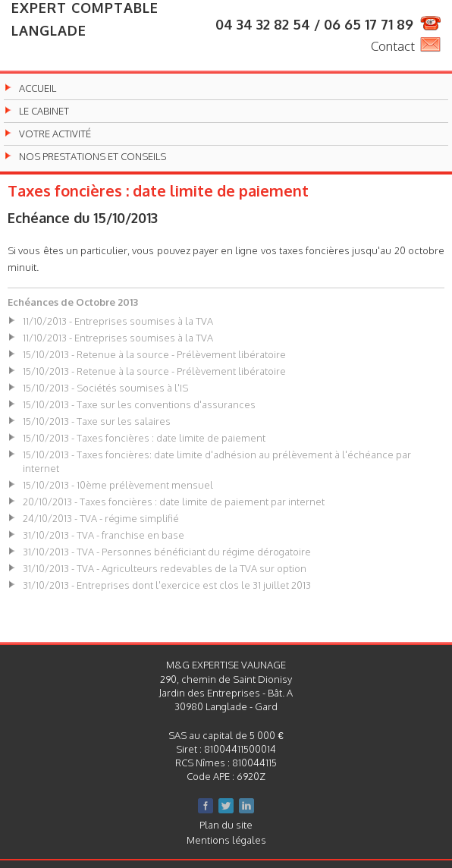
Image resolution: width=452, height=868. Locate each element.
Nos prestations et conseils (93, 157)
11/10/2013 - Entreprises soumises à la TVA (118, 321)
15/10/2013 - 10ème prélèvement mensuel (118, 485)
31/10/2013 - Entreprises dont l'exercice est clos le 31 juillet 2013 (167, 585)
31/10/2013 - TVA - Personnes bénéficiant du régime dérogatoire (167, 552)
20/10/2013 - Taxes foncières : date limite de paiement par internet (174, 502)
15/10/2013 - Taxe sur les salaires (97, 421)
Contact (393, 46)
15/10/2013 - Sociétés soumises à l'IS (105, 388)
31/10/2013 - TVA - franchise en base (104, 535)
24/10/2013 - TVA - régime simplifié (101, 518)
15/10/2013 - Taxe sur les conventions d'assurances (139, 404)
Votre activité (55, 134)
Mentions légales (226, 840)
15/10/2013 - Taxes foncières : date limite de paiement (144, 438)
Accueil (38, 88)
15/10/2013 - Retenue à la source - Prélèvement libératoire (154, 354)
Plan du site (226, 825)
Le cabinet (44, 111)
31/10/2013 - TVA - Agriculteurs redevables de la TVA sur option (165, 568)
